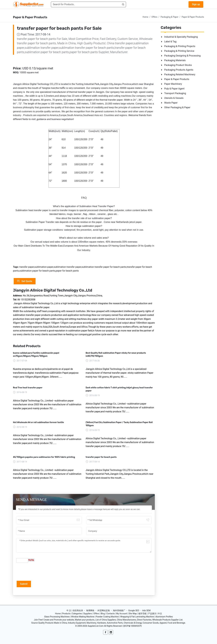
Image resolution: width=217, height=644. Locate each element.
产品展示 (152, 614)
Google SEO (134, 610)
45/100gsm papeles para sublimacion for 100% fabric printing (44, 457)
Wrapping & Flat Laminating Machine (137, 617)
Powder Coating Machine (107, 617)
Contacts (110, 614)
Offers (154, 17)
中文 (160, 614)
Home (145, 17)
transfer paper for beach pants (101, 457)
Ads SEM (146, 610)
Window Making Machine (83, 617)
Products (66, 614)
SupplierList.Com (96, 626)
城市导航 (142, 614)
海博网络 (90, 610)
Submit (24, 584)
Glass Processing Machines (57, 617)
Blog (103, 614)
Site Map (133, 614)
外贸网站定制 (104, 610)
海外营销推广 (119, 610)
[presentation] (39, 571)
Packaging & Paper (169, 17)
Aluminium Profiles (164, 617)
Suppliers (88, 614)
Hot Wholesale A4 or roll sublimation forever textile (38, 422)
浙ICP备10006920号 (132, 626)
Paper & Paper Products (193, 17)
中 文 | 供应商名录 (75, 610)
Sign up (196, 4)
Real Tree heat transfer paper (28, 388)
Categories (77, 614)
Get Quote (25, 281)
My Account (122, 614)
